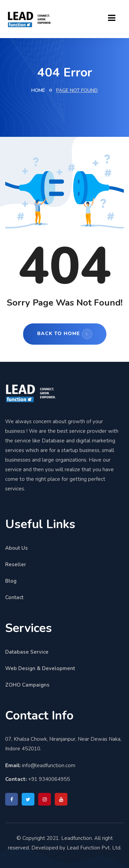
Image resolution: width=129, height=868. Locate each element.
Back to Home (65, 334)
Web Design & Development (40, 668)
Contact (14, 597)
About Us (17, 548)
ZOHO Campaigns (27, 685)
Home (38, 90)
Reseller (16, 564)
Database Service (27, 652)
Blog (11, 581)
